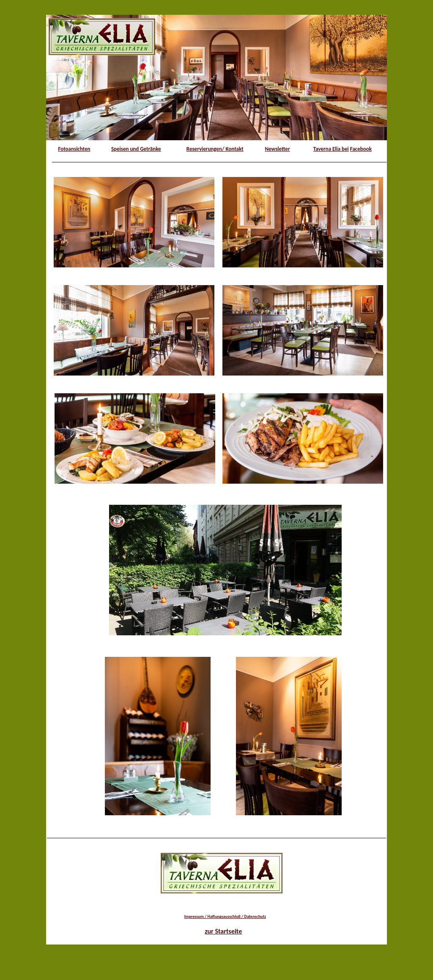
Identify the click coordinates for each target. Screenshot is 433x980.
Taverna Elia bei (331, 149)
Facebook (361, 149)
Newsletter (278, 149)
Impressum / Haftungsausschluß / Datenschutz (225, 916)
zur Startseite (223, 931)
